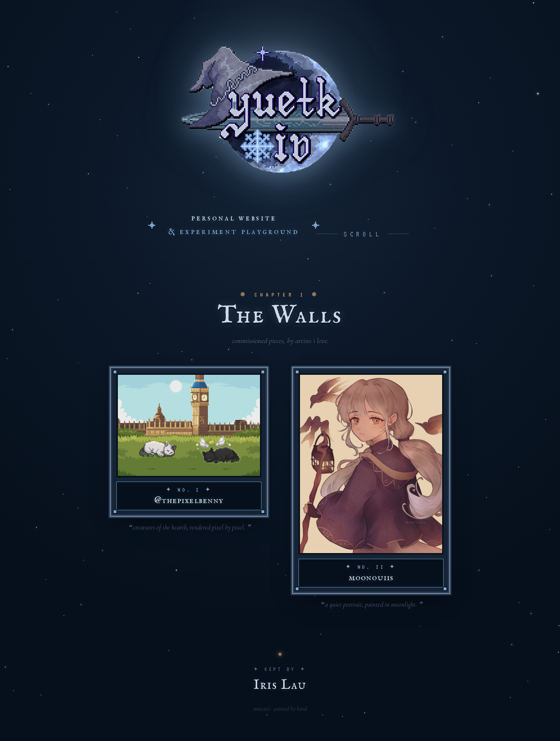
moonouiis (371, 578)
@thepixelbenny (189, 500)
